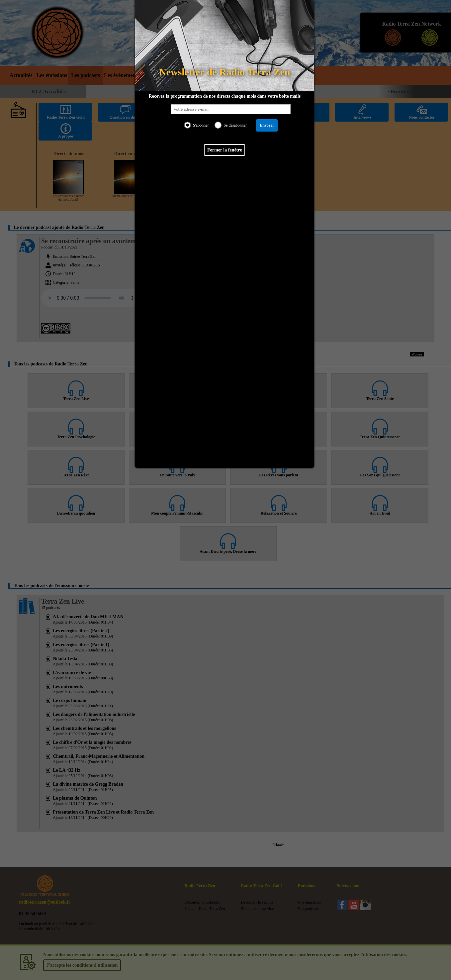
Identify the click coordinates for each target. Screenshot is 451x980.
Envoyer (267, 125)
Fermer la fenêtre (225, 150)
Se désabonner (235, 125)
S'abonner (201, 125)
